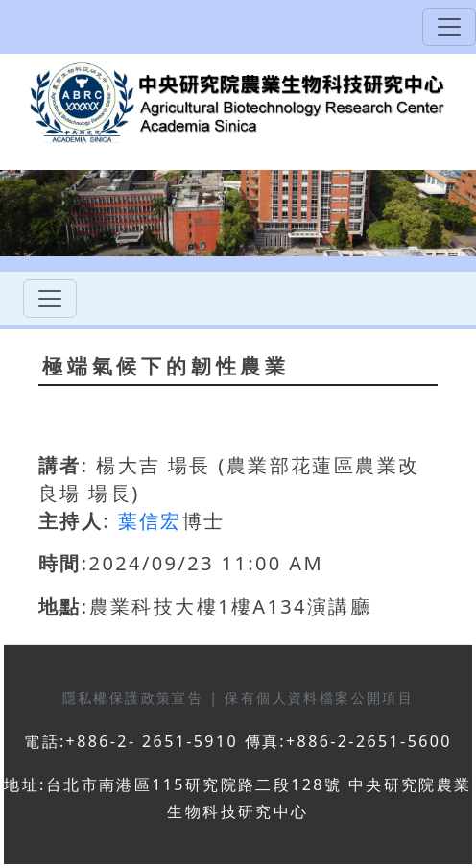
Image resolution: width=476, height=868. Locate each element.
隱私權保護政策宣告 (136, 698)
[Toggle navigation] (449, 27)
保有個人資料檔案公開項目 (319, 698)
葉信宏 (150, 521)
